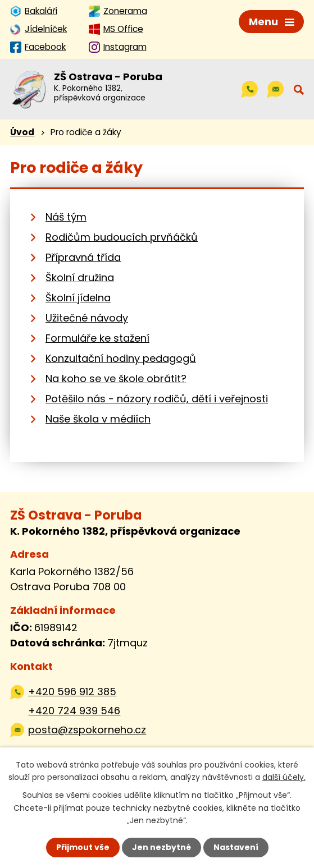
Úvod (22, 132)
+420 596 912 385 (72, 692)
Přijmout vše (83, 847)
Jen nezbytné (161, 847)
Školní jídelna (78, 298)
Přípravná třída (83, 257)
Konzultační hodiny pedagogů (121, 358)
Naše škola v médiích (98, 419)
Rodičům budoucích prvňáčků (122, 237)
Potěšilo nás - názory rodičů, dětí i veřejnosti (157, 399)
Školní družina (80, 277)
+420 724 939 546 (74, 711)
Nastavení (236, 847)
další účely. (284, 777)
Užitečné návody (87, 318)
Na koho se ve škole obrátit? (116, 378)
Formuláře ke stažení (97, 338)
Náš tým (66, 217)
